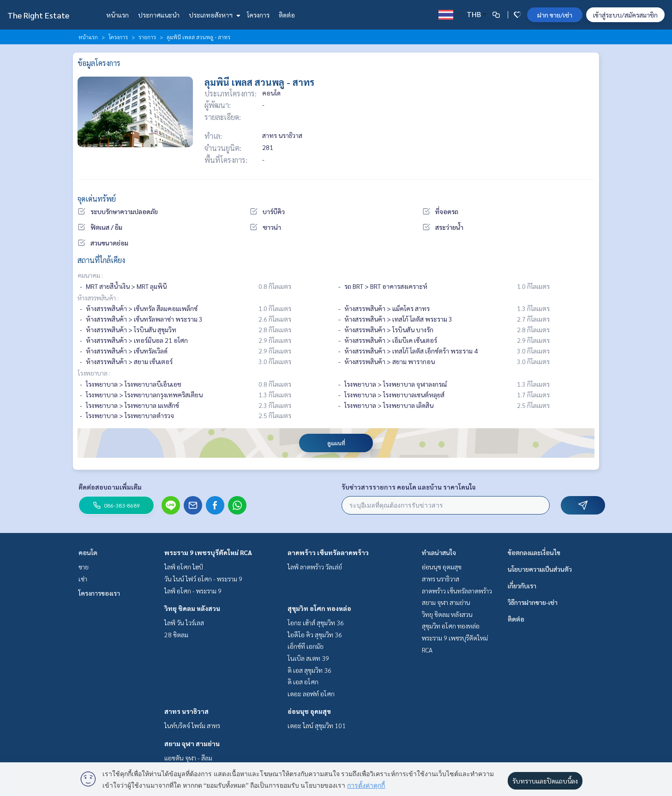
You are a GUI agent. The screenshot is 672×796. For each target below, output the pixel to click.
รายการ (147, 37)
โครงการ (258, 15)
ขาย (84, 567)
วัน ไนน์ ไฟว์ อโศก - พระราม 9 (203, 579)
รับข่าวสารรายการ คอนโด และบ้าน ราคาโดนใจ (409, 487)
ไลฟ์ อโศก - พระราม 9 (193, 591)
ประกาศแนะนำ (159, 15)
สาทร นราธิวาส (186, 711)
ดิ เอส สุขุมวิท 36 (309, 670)
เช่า (83, 579)
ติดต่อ (287, 15)
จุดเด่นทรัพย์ (97, 199)
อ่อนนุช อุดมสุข (309, 711)
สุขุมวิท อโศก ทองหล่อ (319, 608)
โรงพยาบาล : (94, 373)
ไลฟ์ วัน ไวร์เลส (184, 622)
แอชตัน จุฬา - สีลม (188, 758)
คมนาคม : (90, 275)
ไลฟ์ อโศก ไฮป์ (184, 567)
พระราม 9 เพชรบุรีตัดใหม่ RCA (208, 552)
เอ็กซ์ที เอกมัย (306, 646)
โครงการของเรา (99, 593)
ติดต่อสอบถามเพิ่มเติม (110, 487)
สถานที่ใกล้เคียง (101, 260)
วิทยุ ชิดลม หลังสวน (192, 608)
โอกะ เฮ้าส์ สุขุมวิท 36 (316, 622)
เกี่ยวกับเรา (522, 586)
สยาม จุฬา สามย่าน (192, 743)
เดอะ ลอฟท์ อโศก (311, 694)
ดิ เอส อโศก (303, 682)
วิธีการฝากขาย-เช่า (533, 602)
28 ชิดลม (176, 634)
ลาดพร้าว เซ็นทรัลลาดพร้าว (328, 552)
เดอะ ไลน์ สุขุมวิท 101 (317, 725)
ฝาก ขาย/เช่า (555, 15)
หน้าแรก (117, 15)
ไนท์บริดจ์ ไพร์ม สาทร (192, 725)
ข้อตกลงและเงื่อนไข (534, 552)
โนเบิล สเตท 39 (308, 658)
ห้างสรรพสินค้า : (98, 298)
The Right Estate (38, 15)
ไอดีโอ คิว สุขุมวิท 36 (315, 634)
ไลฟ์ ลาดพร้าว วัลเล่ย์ (315, 567)
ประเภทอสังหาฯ (213, 15)
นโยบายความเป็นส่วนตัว (540, 569)
